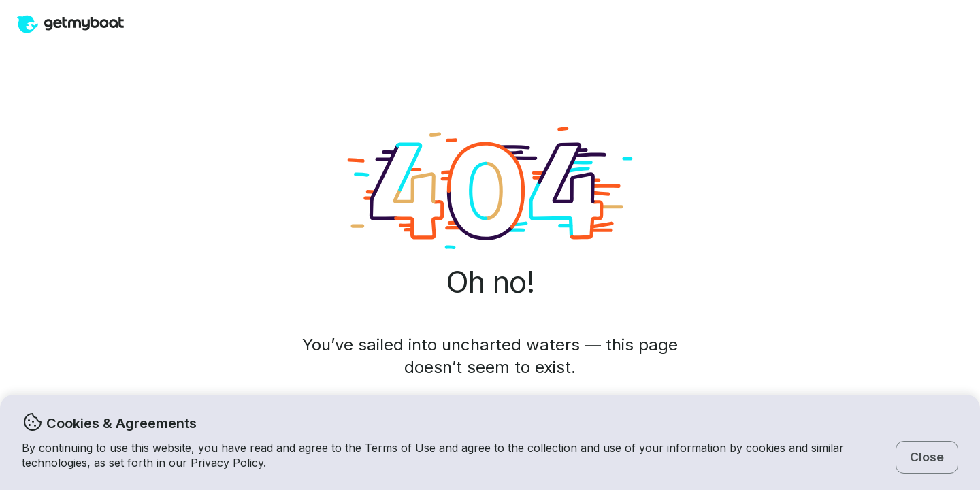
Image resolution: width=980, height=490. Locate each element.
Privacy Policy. (228, 463)
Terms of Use (400, 448)
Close (927, 457)
